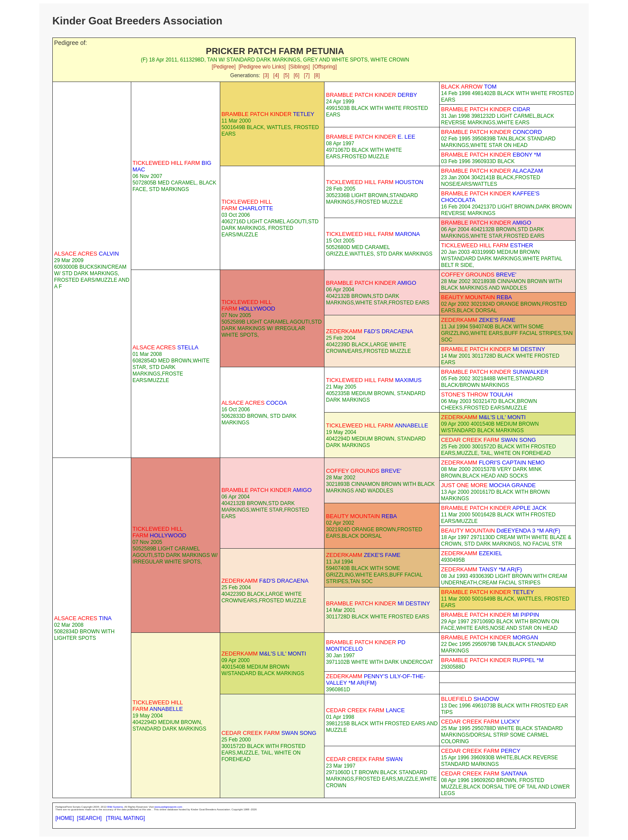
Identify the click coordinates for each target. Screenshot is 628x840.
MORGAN (490, 637)
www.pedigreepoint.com (168, 807)
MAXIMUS (374, 380)
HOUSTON (374, 182)
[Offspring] (325, 67)
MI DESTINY (493, 349)
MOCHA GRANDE (488, 485)
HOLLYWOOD (248, 305)
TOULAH (477, 394)
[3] (266, 75)
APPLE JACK (494, 508)
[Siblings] (299, 67)
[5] (286, 75)
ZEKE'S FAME (478, 320)
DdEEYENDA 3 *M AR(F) (500, 531)
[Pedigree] (224, 67)
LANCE (365, 710)
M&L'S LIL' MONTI (483, 417)
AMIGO (486, 223)
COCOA (254, 403)
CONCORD (491, 132)
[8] (317, 75)
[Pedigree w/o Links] (262, 67)
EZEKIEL (471, 553)
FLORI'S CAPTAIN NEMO (493, 463)
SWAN (364, 759)
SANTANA (484, 773)
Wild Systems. (116, 807)
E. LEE (370, 137)
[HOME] (65, 818)
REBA (476, 297)
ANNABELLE (377, 425)
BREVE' (479, 275)
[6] (296, 75)
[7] (307, 75)
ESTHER (487, 245)
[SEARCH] (89, 818)
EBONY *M (491, 155)
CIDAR (486, 109)
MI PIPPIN (490, 615)
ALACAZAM (492, 171)
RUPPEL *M (492, 660)
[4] (276, 75)
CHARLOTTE (247, 205)
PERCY (481, 751)
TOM (469, 87)
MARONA (373, 234)
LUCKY (480, 722)
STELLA (166, 347)
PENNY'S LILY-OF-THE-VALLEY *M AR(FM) (375, 680)
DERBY (371, 95)
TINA (83, 618)
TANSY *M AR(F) (481, 569)
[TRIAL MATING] (125, 818)
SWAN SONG (488, 440)
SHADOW (470, 699)
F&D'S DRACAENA (369, 331)
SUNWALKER (495, 372)
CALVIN (87, 254)
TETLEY (268, 114)
